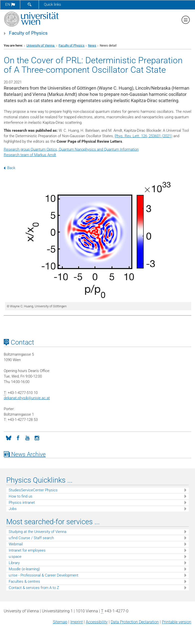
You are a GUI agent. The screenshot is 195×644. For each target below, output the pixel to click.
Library (14, 563)
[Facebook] (18, 438)
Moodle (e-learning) (24, 569)
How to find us (21, 496)
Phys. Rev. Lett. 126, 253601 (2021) (144, 136)
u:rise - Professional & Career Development (44, 575)
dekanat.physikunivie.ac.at (27, 398)
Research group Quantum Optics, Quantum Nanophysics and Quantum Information (71, 149)
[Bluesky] (8, 438)
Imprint (77, 622)
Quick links (52, 4)
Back (9, 168)
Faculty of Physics (28, 33)
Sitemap (60, 622)
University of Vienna (41, 45)
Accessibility (97, 622)
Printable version (177, 622)
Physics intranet (22, 503)
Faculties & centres (24, 581)
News (92, 45)
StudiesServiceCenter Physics (33, 490)
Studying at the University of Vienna (38, 532)
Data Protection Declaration (135, 622)
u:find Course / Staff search (31, 538)
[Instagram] (37, 438)
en (10, 4)
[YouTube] (27, 438)
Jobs (13, 509)
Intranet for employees (27, 550)
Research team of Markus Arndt (30, 155)
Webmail (16, 544)
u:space (15, 557)
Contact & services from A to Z (34, 588)
